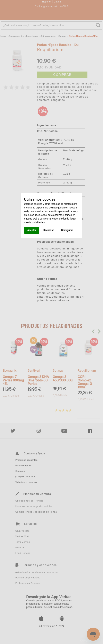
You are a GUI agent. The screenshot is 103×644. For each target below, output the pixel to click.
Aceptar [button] (32, 230)
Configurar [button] (67, 230)
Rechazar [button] (49, 230)
